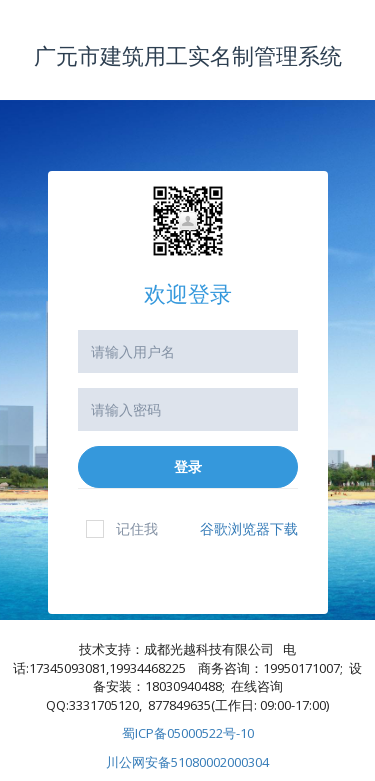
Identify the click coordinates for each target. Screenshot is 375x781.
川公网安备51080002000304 (187, 762)
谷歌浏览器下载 (249, 528)
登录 (188, 466)
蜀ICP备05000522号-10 (188, 733)
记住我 (122, 528)
